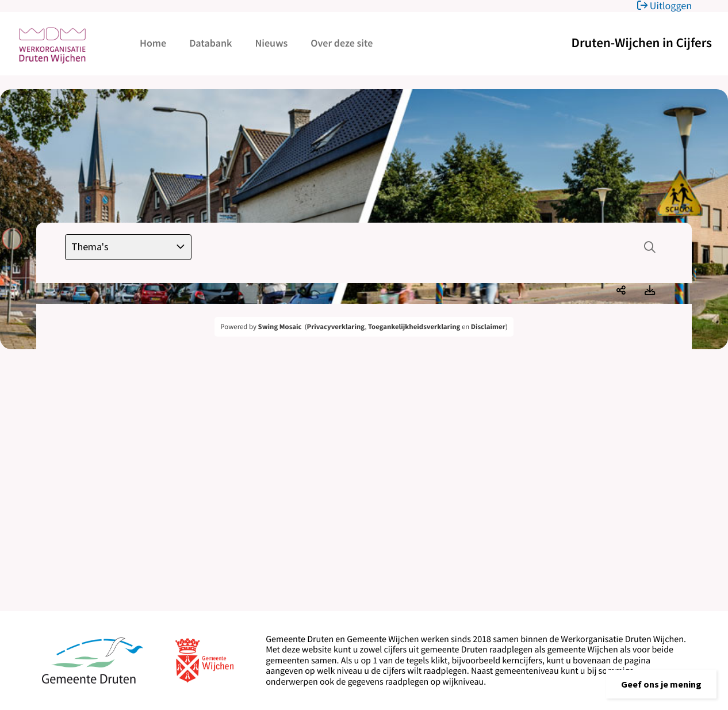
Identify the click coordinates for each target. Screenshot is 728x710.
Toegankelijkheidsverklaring (414, 327)
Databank (210, 43)
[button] (661, 684)
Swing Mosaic (280, 327)
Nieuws (271, 43)
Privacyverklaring (336, 327)
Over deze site (342, 43)
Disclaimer (488, 327)
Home (153, 43)
